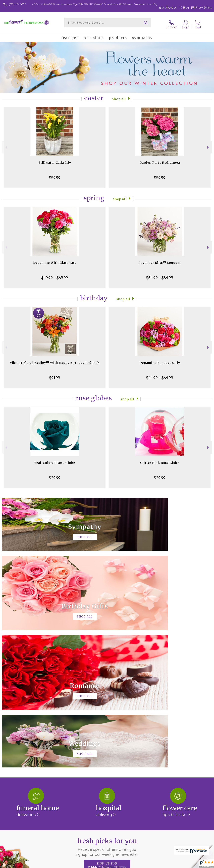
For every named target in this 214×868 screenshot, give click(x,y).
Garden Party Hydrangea (160, 160)
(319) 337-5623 (17, 4)
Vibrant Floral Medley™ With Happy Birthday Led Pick (55, 360)
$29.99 (55, 475)
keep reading (52, 753)
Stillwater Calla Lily (55, 160)
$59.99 (55, 175)
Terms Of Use (136, 864)
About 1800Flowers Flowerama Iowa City (31, 746)
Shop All (119, 96)
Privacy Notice (155, 864)
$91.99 (55, 375)
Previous (6, 145)
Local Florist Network (179, 864)
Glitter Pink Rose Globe (160, 460)
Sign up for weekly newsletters (107, 725)
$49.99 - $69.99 (55, 275)
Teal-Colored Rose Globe (55, 460)
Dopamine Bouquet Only (160, 360)
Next (208, 145)
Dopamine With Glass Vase (55, 260)
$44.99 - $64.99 (160, 375)
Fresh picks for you (107, 707)
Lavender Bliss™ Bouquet (160, 260)
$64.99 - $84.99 (160, 275)
